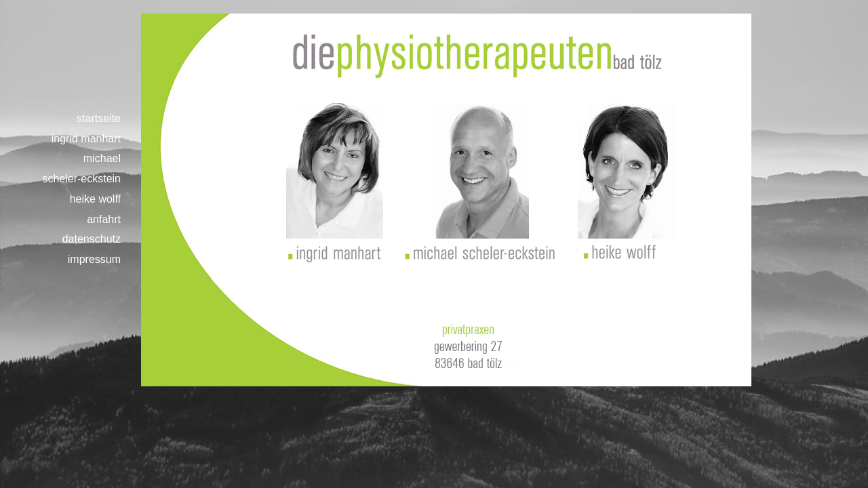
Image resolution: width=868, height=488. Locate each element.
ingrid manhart (86, 139)
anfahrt (104, 219)
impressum (94, 259)
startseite (99, 118)
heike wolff (95, 199)
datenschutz (92, 239)
